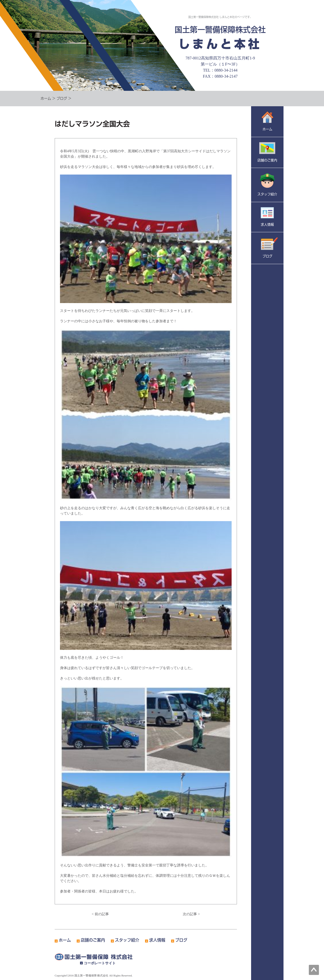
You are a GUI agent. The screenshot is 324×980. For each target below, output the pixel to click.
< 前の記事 (100, 914)
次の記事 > (191, 914)
